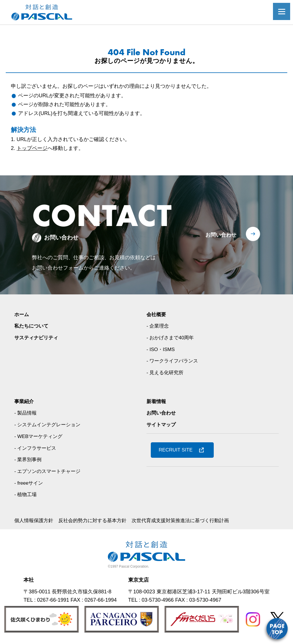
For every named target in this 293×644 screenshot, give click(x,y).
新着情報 (157, 401)
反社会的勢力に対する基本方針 (97, 520)
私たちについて (32, 326)
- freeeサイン (29, 483)
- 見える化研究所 (166, 372)
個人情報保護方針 (35, 520)
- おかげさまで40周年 (172, 338)
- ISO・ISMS (161, 349)
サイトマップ (162, 425)
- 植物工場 (26, 494)
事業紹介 (25, 401)
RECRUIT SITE (177, 450)
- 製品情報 (26, 413)
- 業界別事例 (29, 459)
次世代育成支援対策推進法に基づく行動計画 (189, 520)
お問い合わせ (221, 235)
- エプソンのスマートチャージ (49, 471)
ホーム (22, 314)
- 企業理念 (158, 326)
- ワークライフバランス (174, 361)
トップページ (32, 148)
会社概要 (157, 314)
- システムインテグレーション (49, 425)
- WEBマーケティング (40, 436)
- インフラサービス (36, 448)
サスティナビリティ (37, 338)
